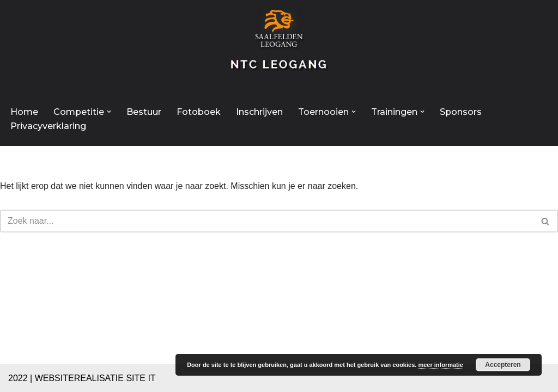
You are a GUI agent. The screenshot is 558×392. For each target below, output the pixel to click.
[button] (109, 112)
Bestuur (144, 112)
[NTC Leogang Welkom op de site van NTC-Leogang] (279, 46)
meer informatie (441, 365)
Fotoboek (199, 112)
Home (24, 112)
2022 (18, 378)
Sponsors (461, 112)
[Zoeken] (267, 221)
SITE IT (141, 378)
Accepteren (503, 365)
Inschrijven (259, 112)
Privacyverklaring (48, 126)
